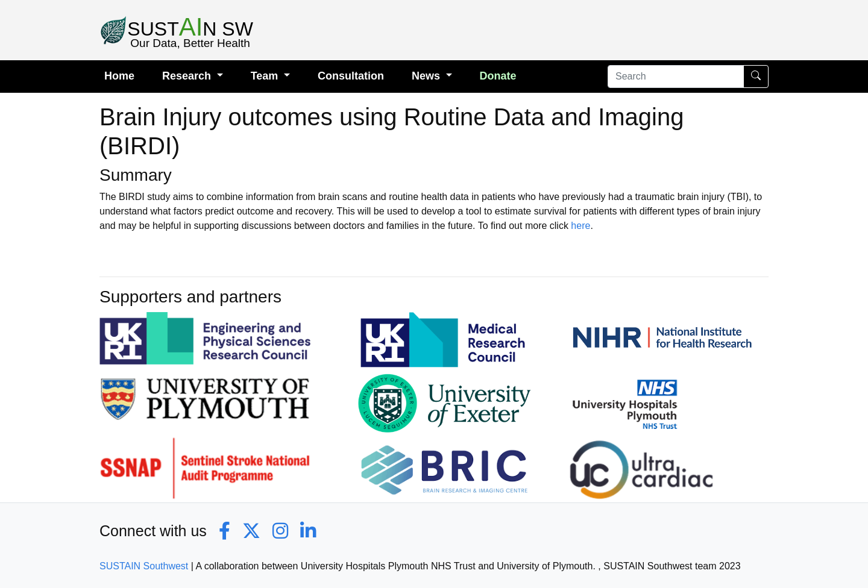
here (580, 226)
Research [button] (188, 76)
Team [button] (266, 76)
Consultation (351, 76)
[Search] (676, 77)
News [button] (427, 76)
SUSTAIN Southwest (144, 566)
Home (119, 76)
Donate (498, 76)
